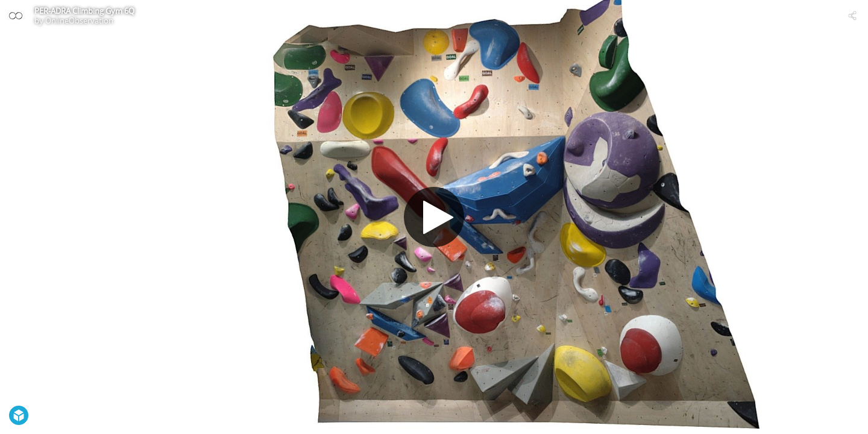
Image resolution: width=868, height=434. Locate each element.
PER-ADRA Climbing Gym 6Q (84, 11)
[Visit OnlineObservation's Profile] (16, 16)
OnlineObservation (79, 20)
